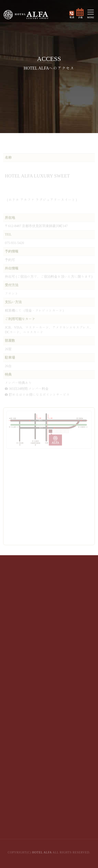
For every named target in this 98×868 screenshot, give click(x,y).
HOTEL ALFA (42, 852)
